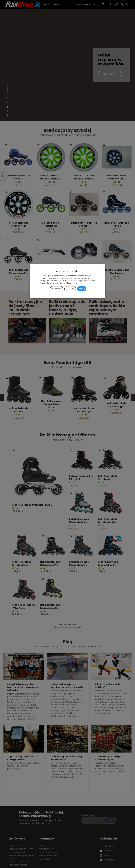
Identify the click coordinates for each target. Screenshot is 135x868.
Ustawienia (57, 289)
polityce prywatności (73, 283)
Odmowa (70, 289)
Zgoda (82, 289)
